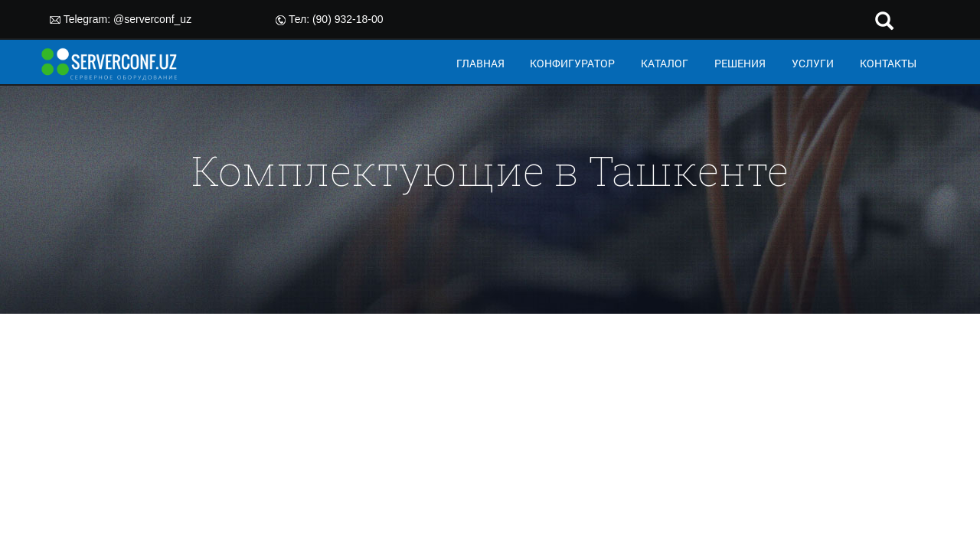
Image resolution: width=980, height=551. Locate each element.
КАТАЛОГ (665, 63)
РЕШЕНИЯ (740, 63)
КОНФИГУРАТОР (572, 63)
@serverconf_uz (152, 19)
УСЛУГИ (813, 63)
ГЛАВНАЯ (480, 63)
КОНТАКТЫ (888, 63)
